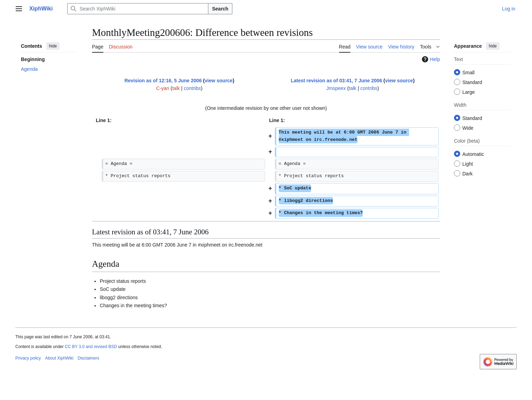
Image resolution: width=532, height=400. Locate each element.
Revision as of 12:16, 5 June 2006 (163, 81)
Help (430, 59)
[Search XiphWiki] (138, 9)
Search (220, 9)
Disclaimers (88, 358)
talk (176, 88)
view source (219, 81)
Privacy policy (28, 358)
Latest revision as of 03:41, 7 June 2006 (336, 81)
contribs (192, 88)
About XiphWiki (59, 358)
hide (53, 46)
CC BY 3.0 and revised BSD (91, 347)
